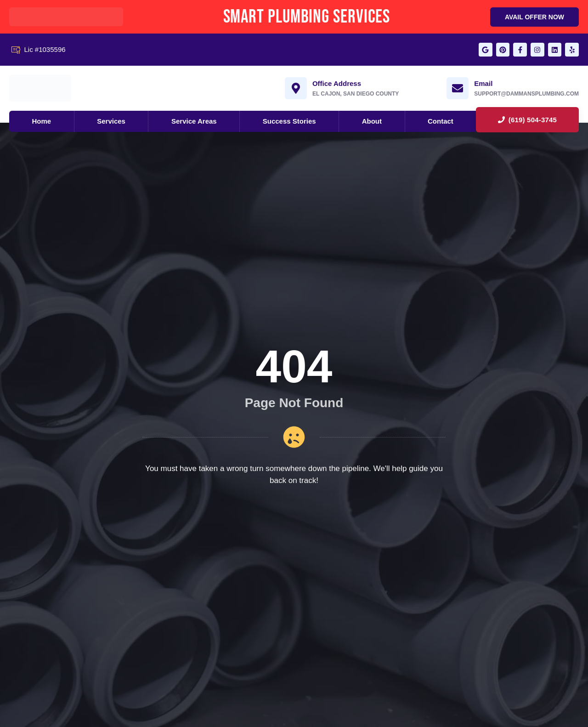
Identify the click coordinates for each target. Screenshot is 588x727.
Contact (441, 122)
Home (42, 122)
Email (483, 84)
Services (111, 122)
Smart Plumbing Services (307, 17)
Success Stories (289, 122)
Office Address (337, 84)
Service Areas (194, 122)
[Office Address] (296, 89)
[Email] (458, 89)
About (372, 122)
